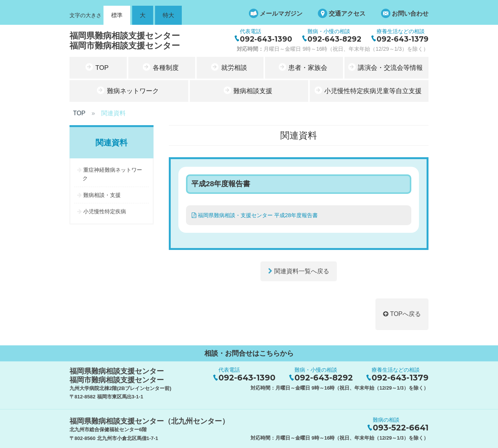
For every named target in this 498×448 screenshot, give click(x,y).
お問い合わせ (410, 14)
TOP (79, 113)
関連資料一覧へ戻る (298, 271)
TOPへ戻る (402, 313)
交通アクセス (347, 14)
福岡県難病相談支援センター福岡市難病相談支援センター (125, 40)
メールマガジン (281, 14)
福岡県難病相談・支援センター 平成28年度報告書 (255, 215)
